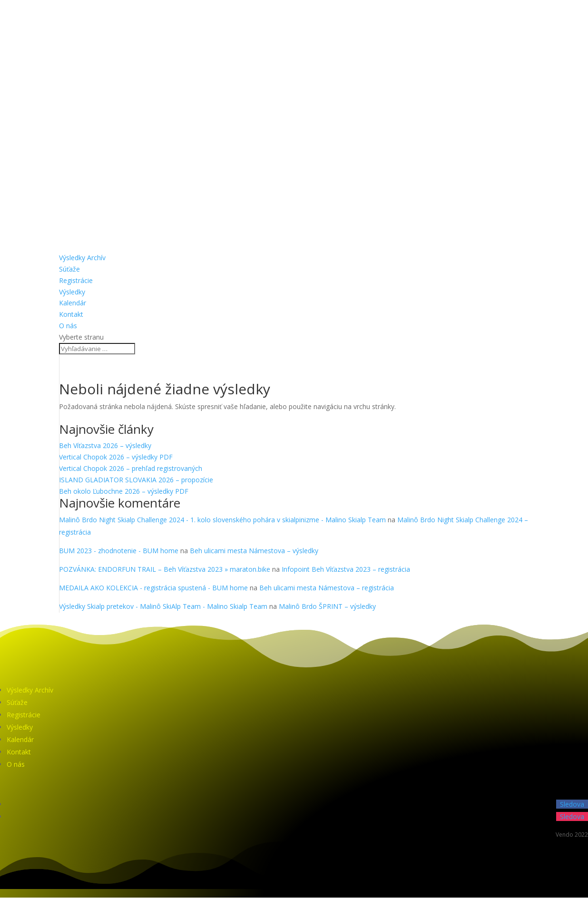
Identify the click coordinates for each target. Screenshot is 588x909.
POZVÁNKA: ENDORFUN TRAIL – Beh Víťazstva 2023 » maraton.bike (165, 569)
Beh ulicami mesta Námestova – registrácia (327, 588)
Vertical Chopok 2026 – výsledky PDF (116, 457)
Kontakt (71, 314)
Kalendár (73, 303)
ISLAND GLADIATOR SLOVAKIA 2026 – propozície (136, 480)
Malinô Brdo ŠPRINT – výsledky (327, 606)
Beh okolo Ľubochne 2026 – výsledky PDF (124, 491)
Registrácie (76, 280)
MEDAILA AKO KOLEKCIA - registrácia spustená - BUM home (153, 588)
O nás (68, 326)
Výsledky (72, 292)
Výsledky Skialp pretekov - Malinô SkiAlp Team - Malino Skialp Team (163, 606)
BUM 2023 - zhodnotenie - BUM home (119, 551)
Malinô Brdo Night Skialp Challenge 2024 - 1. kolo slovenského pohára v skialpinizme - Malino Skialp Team (222, 520)
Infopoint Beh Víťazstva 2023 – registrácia (346, 569)
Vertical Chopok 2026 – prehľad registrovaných (131, 468)
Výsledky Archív (82, 258)
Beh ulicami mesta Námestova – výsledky (254, 551)
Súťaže (69, 269)
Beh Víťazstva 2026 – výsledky (105, 445)
